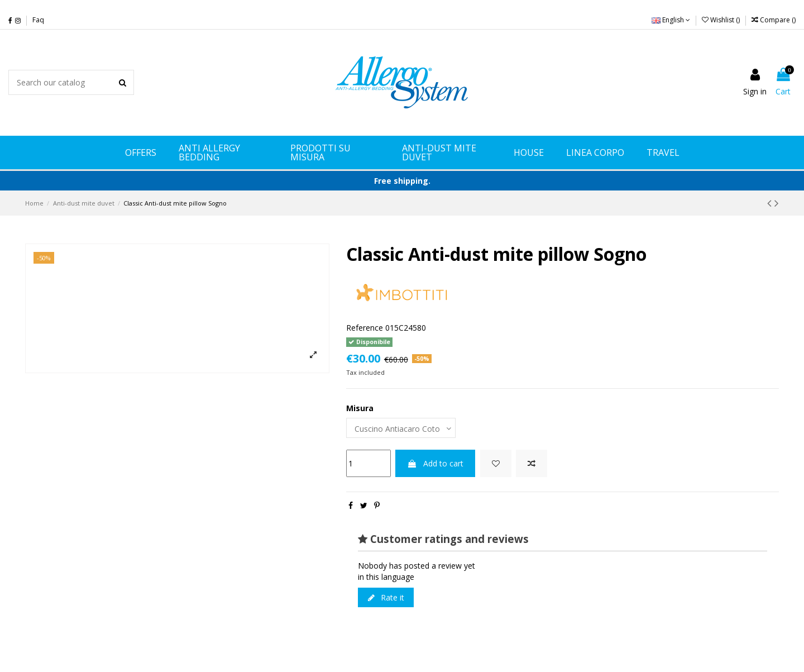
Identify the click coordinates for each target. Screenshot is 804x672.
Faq (38, 20)
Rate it (386, 597)
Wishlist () (722, 20)
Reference (365, 328)
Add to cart (435, 463)
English (671, 20)
